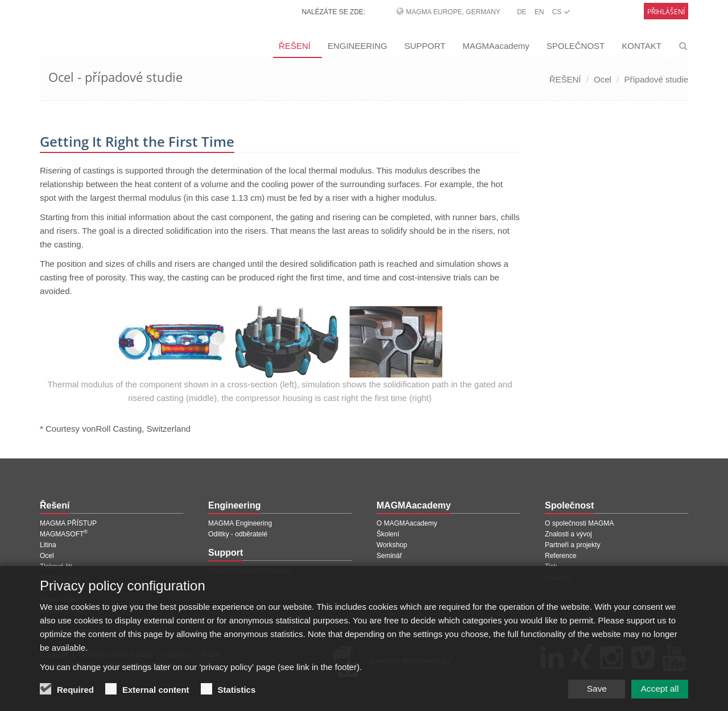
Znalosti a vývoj (568, 534)
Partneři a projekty (572, 545)
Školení (388, 534)
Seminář (389, 556)
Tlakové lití (56, 567)
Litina (48, 545)
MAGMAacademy (496, 46)
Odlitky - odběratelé (238, 534)
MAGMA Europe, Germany (453, 12)
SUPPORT (425, 46)
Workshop (392, 545)
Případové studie (656, 79)
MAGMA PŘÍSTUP (68, 523)
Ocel (603, 79)
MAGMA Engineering (240, 523)
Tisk (551, 567)
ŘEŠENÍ (295, 46)
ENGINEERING (357, 46)
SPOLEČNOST (576, 46)
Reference (561, 556)
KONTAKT (642, 46)
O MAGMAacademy (407, 523)
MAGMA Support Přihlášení (250, 571)
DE (522, 12)
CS (561, 12)
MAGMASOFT (64, 534)
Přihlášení (666, 12)
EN (539, 12)
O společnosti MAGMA (579, 523)
